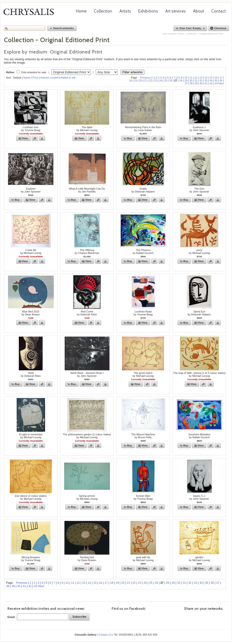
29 (186, 80)
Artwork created (49, 78)
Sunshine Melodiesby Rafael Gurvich (199, 436)
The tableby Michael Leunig (87, 129)
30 (191, 80)
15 (211, 78)
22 (151, 80)
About (198, 11)
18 (130, 80)
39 (196, 83)
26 (171, 80)
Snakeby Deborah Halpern (143, 190)
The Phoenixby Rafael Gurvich (143, 252)
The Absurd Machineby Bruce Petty (143, 436)
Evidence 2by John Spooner (199, 129)
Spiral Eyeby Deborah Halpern (199, 313)
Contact (218, 11)
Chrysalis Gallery (30, 13)
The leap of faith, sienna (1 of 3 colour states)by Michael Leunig (199, 374)
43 (216, 83)
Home (81, 11)
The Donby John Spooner (199, 190)
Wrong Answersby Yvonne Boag (31, 559)
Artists (125, 11)
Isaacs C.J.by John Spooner (199, 497)
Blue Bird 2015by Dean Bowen (31, 313)
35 (216, 80)
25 (166, 80)
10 (186, 78)
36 (221, 80)
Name (27, 78)
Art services (175, 11)
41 (206, 83)
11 (191, 78)
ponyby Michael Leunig (199, 252)
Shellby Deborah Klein (31, 374)
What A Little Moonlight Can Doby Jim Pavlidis (87, 190)
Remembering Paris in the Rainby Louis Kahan (143, 129)
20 (141, 80)
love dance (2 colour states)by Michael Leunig (31, 497)
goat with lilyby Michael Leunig (143, 559)
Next (221, 83)
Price (35, 78)
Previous (145, 78)
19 (136, 80)
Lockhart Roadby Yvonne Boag (143, 313)
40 (201, 83)
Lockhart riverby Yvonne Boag (31, 129)
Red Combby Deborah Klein (87, 313)
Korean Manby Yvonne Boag (143, 497)
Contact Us (105, 635)
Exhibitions (148, 11)
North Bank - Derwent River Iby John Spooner (87, 374)
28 (181, 80)
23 (156, 80)
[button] (62, 28)
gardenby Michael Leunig (199, 559)
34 (211, 80)
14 (206, 78)
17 (221, 78)
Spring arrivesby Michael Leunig (87, 497)
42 (211, 83)
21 (146, 80)
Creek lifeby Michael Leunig (31, 252)
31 (196, 80)
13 (201, 78)
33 (206, 80)
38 (191, 83)
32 (201, 80)
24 (161, 80)
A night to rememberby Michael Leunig (31, 436)
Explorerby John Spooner (31, 190)
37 (186, 83)
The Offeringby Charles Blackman (87, 252)
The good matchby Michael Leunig (143, 374)
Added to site (68, 78)
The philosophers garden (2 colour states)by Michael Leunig (87, 436)
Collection (103, 11)
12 (196, 78)
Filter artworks (133, 72)
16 (216, 78)
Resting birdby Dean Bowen (87, 559)
